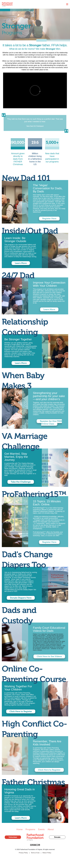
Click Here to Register (21, 711)
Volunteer (13, 837)
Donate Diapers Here (21, 598)
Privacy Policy (23, 853)
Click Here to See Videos (49, 656)
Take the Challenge (21, 482)
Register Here (49, 219)
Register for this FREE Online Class (51, 422)
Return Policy (47, 853)
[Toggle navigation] (67, 4)
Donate (57, 837)
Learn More (21, 263)
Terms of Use (35, 853)
